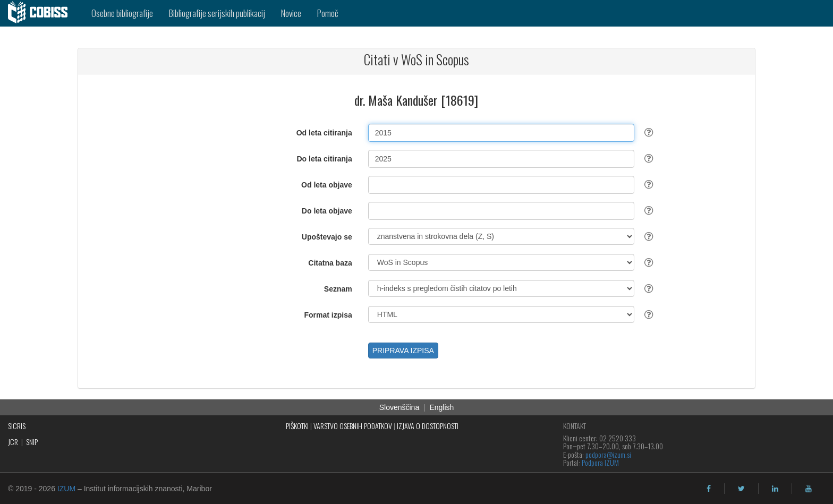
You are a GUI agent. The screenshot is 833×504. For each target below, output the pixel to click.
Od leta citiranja (324, 133)
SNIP (32, 442)
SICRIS (17, 426)
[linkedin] (775, 489)
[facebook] (709, 489)
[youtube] (809, 489)
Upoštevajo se (327, 237)
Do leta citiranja (324, 159)
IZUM (66, 489)
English (441, 407)
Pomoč (328, 13)
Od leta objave (327, 185)
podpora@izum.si (608, 454)
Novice (291, 13)
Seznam (338, 289)
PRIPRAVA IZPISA (403, 351)
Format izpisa (328, 315)
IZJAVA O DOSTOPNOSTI (428, 426)
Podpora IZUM (600, 462)
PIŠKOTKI (297, 426)
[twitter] (741, 489)
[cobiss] (42, 13)
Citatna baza (330, 263)
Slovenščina (399, 407)
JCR (13, 442)
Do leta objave (327, 211)
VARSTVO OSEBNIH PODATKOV (353, 426)
